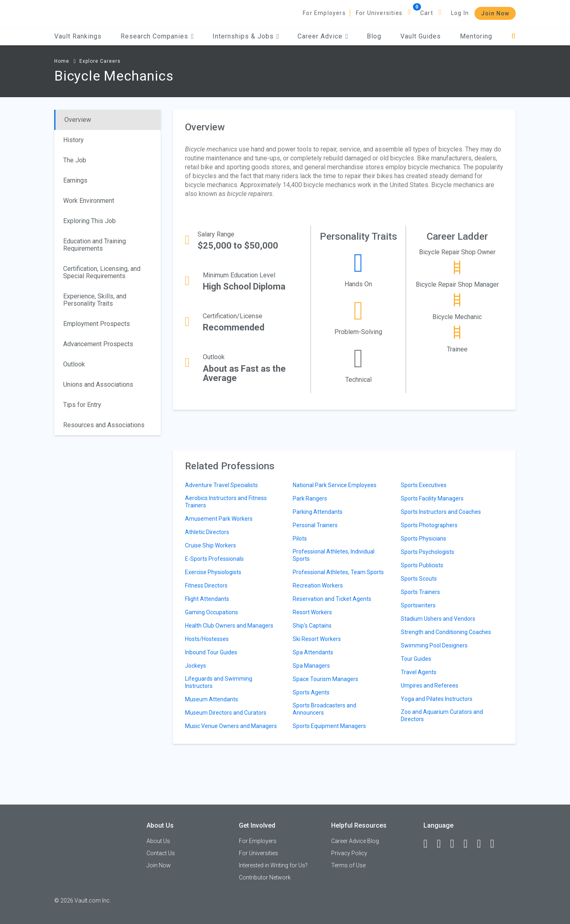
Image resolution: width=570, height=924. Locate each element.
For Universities (379, 13)
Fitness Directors (206, 585)
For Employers (324, 13)
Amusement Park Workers (219, 519)
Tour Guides (416, 659)
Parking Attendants (318, 512)
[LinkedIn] (442, 844)
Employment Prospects (97, 324)
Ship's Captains (312, 626)
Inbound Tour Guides (211, 652)
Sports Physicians (423, 539)
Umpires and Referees (430, 686)
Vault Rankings (78, 36)
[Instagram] (469, 844)
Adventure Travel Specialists (221, 485)
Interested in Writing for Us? (273, 865)
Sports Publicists (422, 565)
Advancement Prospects (98, 344)
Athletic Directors (207, 532)
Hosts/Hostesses (207, 639)
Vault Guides (421, 36)
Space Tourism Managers (325, 679)
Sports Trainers (420, 592)
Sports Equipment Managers (329, 726)
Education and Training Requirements (95, 245)
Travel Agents (419, 672)
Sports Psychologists (427, 552)
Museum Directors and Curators (226, 713)
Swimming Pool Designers (434, 645)
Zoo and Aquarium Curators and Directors (442, 715)
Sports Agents (311, 692)
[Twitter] (456, 844)
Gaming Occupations (212, 612)
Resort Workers (312, 612)
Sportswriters (418, 605)
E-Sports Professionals (214, 559)
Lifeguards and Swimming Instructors (219, 682)
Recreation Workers (318, 585)
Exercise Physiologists (213, 572)
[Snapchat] (496, 844)
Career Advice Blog (355, 841)
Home (62, 61)
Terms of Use (348, 865)
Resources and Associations (104, 425)
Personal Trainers (315, 525)
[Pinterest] (483, 844)
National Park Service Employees (335, 485)
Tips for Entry (82, 405)
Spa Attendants (313, 652)
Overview (78, 120)
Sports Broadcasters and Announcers (324, 709)
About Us (158, 841)
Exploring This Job (89, 221)
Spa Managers (311, 666)
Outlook (74, 364)
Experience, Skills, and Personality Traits (95, 300)
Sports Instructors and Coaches (441, 512)
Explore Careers (100, 61)
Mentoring (476, 36)
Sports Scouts (419, 579)
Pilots (300, 539)
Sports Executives (424, 485)
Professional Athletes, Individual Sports (334, 555)
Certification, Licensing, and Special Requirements (102, 272)
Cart (427, 13)
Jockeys (196, 666)
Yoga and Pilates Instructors (437, 699)
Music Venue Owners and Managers (231, 726)
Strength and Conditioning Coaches (446, 632)
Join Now (495, 13)
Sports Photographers (429, 525)
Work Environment (89, 201)
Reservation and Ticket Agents (332, 599)
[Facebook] (429, 844)
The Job (75, 160)
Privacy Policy (349, 853)
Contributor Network (265, 877)
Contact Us (161, 853)
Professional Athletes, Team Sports (338, 572)
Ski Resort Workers (317, 639)
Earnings (75, 180)
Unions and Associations (98, 384)
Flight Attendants (207, 599)
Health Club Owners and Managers (229, 626)
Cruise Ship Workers (211, 545)
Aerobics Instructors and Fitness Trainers (226, 502)
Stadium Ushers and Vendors (438, 619)
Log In (460, 13)
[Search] (514, 36)
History (73, 140)
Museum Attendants (212, 699)
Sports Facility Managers (432, 498)
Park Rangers (310, 498)
